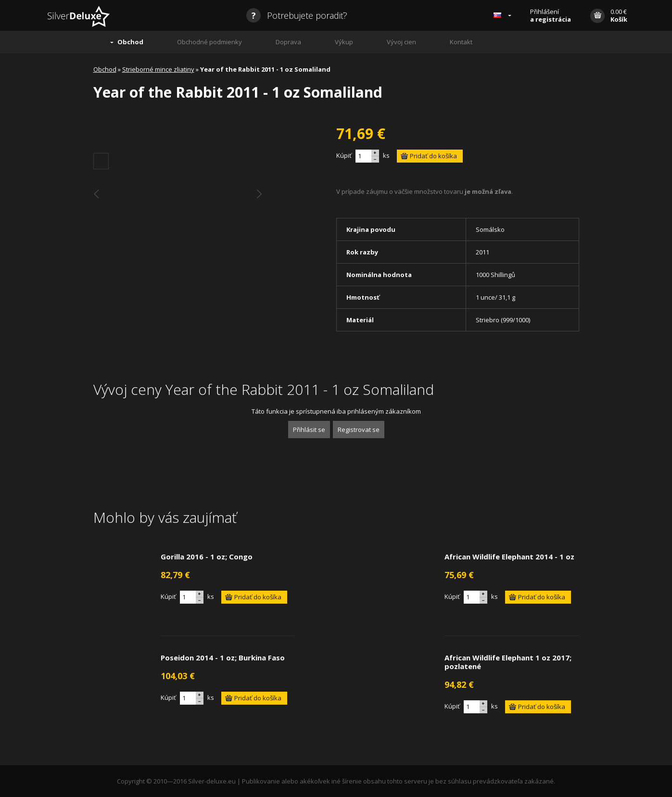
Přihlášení (551, 15)
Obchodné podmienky (209, 42)
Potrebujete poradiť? (297, 15)
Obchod (130, 42)
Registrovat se (359, 430)
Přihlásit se (309, 430)
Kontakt (461, 42)
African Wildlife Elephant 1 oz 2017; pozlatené (508, 662)
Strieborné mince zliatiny (158, 69)
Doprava (288, 42)
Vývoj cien (401, 42)
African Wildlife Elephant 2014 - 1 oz (509, 557)
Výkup (344, 42)
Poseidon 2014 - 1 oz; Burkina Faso (223, 658)
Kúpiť (344, 155)
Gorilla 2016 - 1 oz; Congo (207, 557)
